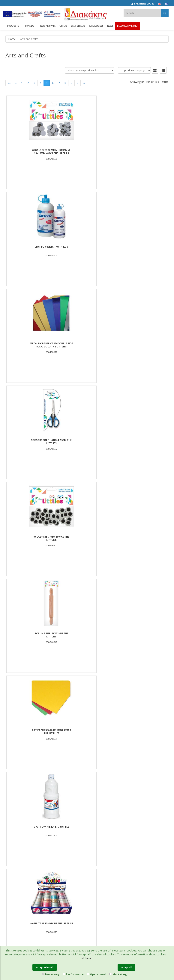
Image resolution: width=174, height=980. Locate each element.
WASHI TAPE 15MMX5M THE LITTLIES (141, 345)
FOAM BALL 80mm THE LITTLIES (33, 537)
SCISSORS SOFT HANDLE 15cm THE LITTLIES (33, 249)
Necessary (51, 974)
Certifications (125, 845)
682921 (103, 882)
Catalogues (96, 28)
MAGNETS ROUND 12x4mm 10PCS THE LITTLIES (33, 732)
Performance (73, 974)
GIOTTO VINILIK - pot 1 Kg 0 (87, 150)
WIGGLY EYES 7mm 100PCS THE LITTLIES (87, 249)
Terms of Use (126, 840)
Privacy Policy (126, 835)
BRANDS (31, 28)
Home (12, 39)
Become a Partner (128, 28)
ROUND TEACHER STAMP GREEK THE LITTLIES (33, 442)
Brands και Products (17, 835)
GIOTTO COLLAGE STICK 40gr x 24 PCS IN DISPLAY (141, 539)
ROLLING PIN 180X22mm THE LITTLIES (141, 249)
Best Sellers (78, 28)
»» (84, 83)
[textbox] (142, 13)
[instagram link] (129, 876)
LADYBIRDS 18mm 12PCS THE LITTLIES (87, 635)
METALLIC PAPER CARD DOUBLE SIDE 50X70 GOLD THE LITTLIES (141, 152)
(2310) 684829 (75, 882)
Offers (65, 830)
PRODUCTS (14, 28)
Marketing (118, 974)
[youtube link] (137, 876)
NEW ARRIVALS (48, 28)
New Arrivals (69, 840)
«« (9, 83)
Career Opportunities (18, 850)
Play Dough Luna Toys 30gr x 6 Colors (87, 442)
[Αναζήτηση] (165, 13)
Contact (10, 859)
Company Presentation (19, 830)
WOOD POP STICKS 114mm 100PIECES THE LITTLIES (87, 539)
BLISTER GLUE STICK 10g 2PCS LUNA (141, 633)
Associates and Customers (21, 840)
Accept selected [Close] (45, 967)
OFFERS (63, 28)
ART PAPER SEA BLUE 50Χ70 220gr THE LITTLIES (33, 345)
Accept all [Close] (126, 967)
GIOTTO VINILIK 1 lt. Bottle (87, 343)
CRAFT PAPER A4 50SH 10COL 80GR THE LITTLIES (141, 732)
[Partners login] (145, 4)
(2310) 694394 (73, 886)
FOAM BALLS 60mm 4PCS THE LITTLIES (141, 442)
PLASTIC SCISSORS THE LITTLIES (87, 730)
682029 (91, 882)
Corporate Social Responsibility (23, 845)
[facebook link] (121, 876)
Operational (96, 974)
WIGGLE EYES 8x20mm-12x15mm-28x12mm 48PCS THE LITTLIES (33, 152)
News (110, 28)
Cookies (123, 850)
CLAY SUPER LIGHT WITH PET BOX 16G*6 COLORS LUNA (33, 635)
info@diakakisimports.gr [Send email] (79, 890)
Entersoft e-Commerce (73, 903)
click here (85, 958)
